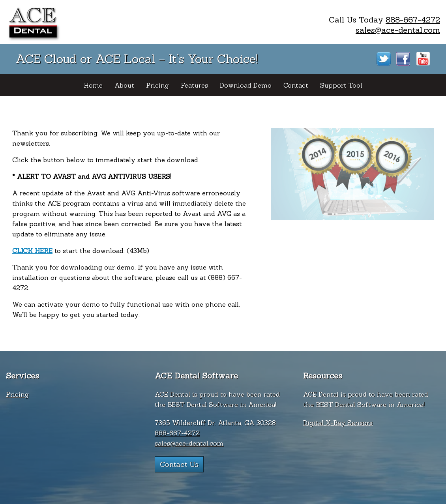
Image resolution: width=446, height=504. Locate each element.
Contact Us (179, 464)
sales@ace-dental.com (398, 30)
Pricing (17, 394)
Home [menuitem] (93, 85)
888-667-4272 (413, 20)
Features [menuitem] (194, 85)
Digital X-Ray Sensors (338, 423)
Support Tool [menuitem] (341, 85)
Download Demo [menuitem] (246, 85)
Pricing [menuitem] (157, 85)
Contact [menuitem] (296, 85)
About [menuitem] (124, 85)
